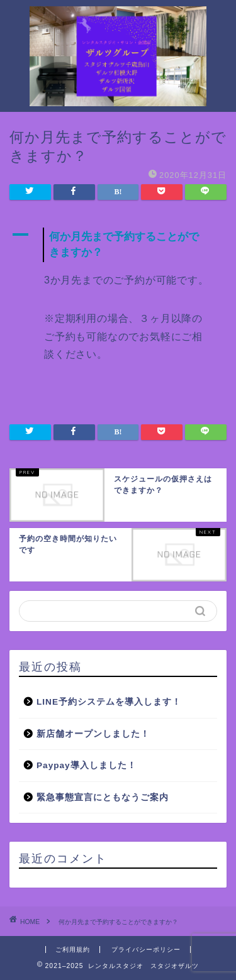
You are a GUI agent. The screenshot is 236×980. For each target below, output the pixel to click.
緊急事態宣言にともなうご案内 (103, 797)
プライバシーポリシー (146, 950)
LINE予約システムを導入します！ (109, 702)
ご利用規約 (73, 950)
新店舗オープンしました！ (93, 734)
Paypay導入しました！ (87, 765)
